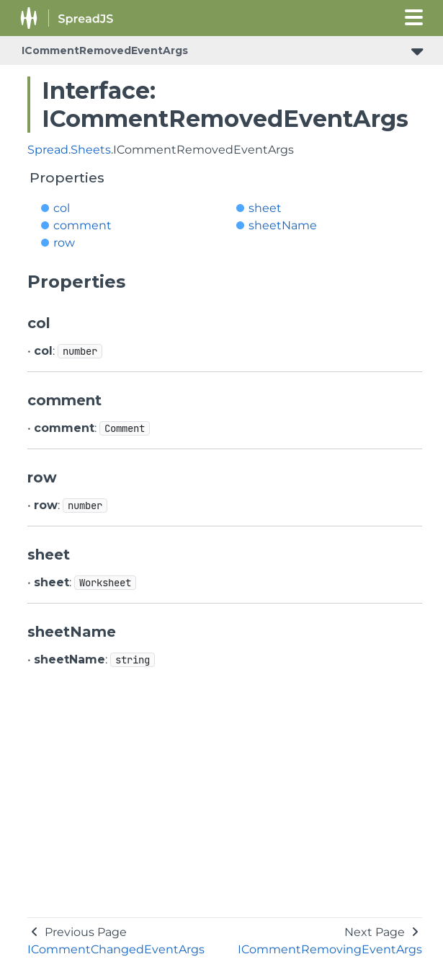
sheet (265, 208)
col (62, 208)
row (64, 243)
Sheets (91, 150)
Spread (48, 150)
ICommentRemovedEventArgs (105, 50)
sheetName (283, 225)
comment (82, 225)
